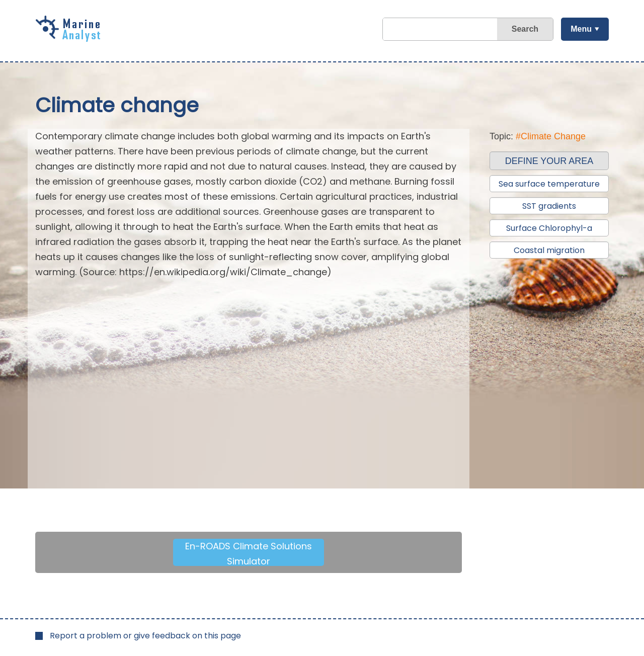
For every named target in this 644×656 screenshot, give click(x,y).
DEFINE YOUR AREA (549, 161)
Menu (581, 29)
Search (525, 29)
